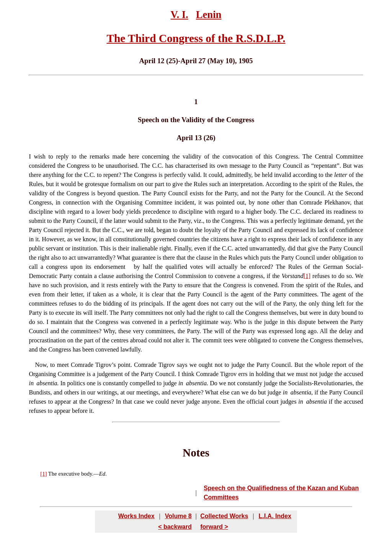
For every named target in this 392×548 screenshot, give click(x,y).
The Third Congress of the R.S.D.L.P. (196, 38)
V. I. (180, 15)
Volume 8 (178, 516)
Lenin (209, 15)
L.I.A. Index (275, 516)
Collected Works (224, 516)
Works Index (136, 516)
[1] (307, 276)
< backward (175, 527)
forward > (214, 527)
